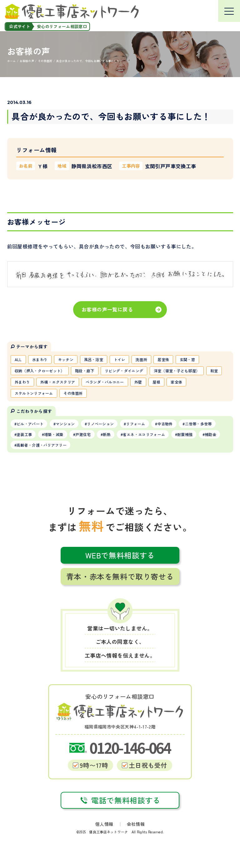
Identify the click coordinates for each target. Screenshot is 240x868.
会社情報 (136, 824)
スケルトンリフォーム (34, 393)
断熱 (107, 434)
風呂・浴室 (94, 359)
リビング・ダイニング (124, 371)
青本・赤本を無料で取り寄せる (120, 576)
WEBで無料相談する (120, 555)
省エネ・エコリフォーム (144, 434)
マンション (65, 424)
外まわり (22, 382)
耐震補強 (185, 434)
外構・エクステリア (58, 382)
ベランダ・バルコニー (105, 382)
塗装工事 (24, 434)
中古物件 (165, 424)
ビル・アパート (30, 424)
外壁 (138, 382)
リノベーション (100, 424)
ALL (18, 359)
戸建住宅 (83, 434)
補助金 (210, 434)
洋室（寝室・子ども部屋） (177, 371)
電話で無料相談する (120, 800)
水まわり (40, 359)
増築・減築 (54, 434)
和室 (214, 371)
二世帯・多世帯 (198, 424)
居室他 (163, 359)
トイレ (120, 359)
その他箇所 (73, 393)
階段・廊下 (85, 371)
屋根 (156, 382)
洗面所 (141, 359)
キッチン (66, 359)
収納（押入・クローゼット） (40, 371)
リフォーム (136, 424)
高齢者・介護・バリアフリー (42, 445)
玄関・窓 (187, 359)
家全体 (176, 382)
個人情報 (104, 824)
